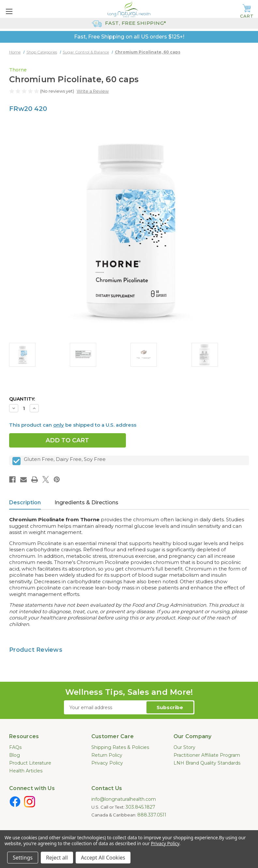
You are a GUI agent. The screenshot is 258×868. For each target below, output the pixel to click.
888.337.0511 (152, 815)
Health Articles (26, 771)
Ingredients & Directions (86, 503)
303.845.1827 (140, 807)
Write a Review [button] (93, 91)
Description (25, 503)
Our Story (184, 747)
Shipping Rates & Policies (120, 747)
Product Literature (30, 763)
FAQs (15, 747)
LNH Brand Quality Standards (207, 763)
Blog (15, 755)
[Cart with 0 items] (247, 12)
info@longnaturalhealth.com (124, 799)
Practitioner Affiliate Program (207, 755)
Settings (23, 858)
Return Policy (107, 755)
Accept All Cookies (103, 858)
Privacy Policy (107, 763)
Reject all (57, 858)
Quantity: (22, 399)
